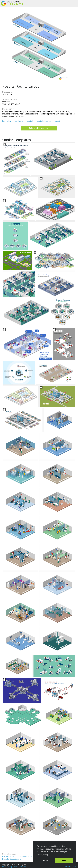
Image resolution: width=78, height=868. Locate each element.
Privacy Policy (7, 866)
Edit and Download (39, 128)
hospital (29, 121)
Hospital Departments (12, 859)
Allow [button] (64, 860)
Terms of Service (20, 866)
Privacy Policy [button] (43, 855)
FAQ (74, 866)
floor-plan (6, 121)
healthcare (18, 121)
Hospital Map (8, 856)
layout (57, 121)
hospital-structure (44, 121)
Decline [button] (45, 860)
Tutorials (68, 866)
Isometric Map (26, 856)
